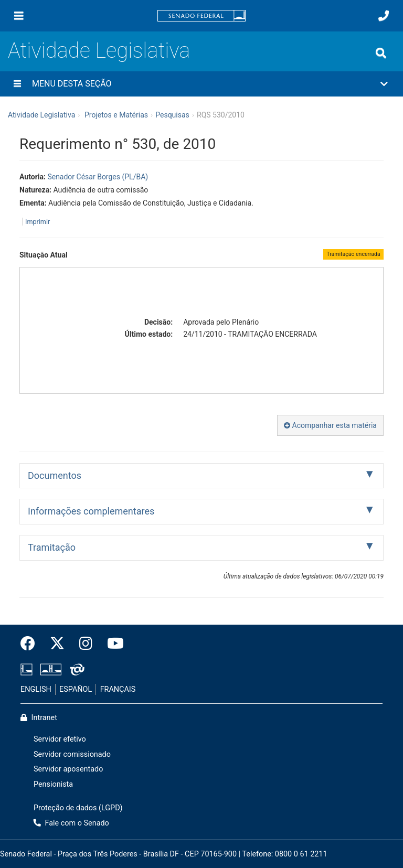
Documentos (55, 475)
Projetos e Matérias (116, 115)
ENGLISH (36, 689)
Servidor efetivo (60, 739)
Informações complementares (91, 511)
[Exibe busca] (381, 53)
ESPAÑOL (76, 689)
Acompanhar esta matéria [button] (330, 425)
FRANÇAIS (118, 689)
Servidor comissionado (72, 754)
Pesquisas (172, 115)
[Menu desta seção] (17, 84)
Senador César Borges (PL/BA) (98, 177)
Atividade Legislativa (99, 51)
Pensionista (53, 784)
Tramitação (52, 547)
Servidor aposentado (68, 769)
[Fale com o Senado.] (384, 16)
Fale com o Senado (71, 823)
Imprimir (38, 222)
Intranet (39, 718)
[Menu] (19, 16)
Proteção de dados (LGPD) (78, 808)
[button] (201, 84)
